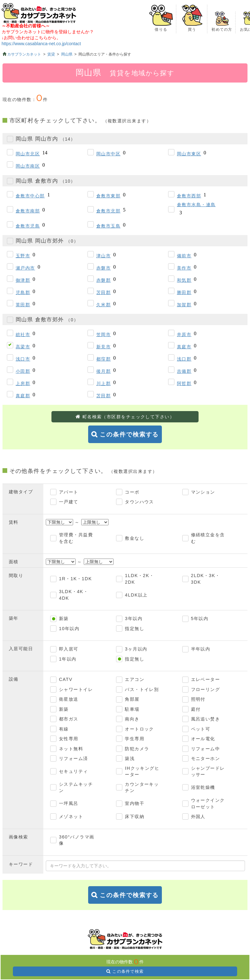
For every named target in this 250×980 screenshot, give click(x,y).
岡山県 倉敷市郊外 (47, 320)
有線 (64, 729)
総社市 (23, 335)
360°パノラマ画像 (77, 840)
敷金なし (135, 538)
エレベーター (206, 679)
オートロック (139, 729)
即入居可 (69, 649)
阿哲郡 (184, 383)
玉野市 (23, 256)
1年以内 (68, 659)
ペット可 (201, 729)
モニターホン (206, 758)
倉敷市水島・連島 (196, 205)
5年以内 (200, 619)
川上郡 (104, 383)
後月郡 (104, 371)
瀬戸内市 (25, 268)
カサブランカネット (24, 54)
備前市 (184, 256)
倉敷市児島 (28, 226)
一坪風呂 (69, 803)
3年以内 (134, 619)
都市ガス (69, 719)
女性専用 (69, 739)
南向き (132, 719)
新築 (64, 619)
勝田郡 (184, 292)
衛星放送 (69, 699)
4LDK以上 (136, 595)
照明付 (198, 699)
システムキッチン (76, 787)
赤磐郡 (104, 280)
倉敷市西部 (189, 196)
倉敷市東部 (108, 196)
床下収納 (135, 817)
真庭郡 (23, 396)
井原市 (184, 335)
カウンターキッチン (142, 787)
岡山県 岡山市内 (46, 139)
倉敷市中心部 (30, 196)
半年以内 (201, 649)
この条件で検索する (129, 434)
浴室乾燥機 (203, 787)
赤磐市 (104, 268)
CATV (66, 679)
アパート (69, 492)
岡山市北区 (28, 154)
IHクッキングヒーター (142, 771)
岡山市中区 (108, 154)
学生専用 (135, 739)
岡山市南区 (28, 166)
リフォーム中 (206, 749)
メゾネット (71, 817)
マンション (203, 492)
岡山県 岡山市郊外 (47, 241)
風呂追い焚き (206, 719)
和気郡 (184, 280)
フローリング (206, 689)
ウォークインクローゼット (208, 803)
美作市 (184, 268)
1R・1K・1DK (75, 579)
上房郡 (23, 383)
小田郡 (23, 371)
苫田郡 (104, 292)
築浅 (130, 758)
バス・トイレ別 (142, 689)
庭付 (196, 709)
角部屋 (132, 699)
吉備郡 (184, 371)
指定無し (135, 629)
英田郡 (23, 305)
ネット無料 (71, 749)
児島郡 (23, 292)
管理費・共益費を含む (76, 538)
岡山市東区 (189, 154)
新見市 (104, 347)
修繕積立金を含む (208, 538)
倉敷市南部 (28, 211)
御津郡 (23, 280)
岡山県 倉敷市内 (46, 181)
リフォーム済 (74, 758)
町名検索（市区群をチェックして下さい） (128, 417)
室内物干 (135, 803)
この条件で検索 (128, 971)
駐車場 (132, 709)
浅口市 (23, 359)
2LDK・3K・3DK (206, 579)
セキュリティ (74, 771)
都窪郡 (104, 359)
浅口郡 (184, 359)
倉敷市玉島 (108, 226)
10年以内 (69, 629)
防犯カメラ (137, 749)
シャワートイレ (76, 689)
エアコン (135, 679)
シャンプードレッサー (208, 771)
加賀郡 (184, 305)
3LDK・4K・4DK (74, 595)
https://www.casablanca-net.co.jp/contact (41, 44)
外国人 (198, 817)
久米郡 (104, 305)
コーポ (132, 492)
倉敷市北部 (108, 211)
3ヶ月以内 (136, 649)
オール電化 (203, 739)
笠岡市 (104, 335)
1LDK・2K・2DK (139, 579)
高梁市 (23, 347)
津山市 (104, 256)
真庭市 (184, 347)
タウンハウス (139, 502)
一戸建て (69, 502)
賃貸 (51, 54)
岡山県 (67, 54)
